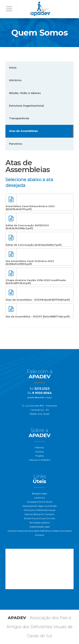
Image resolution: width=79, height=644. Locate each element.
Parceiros (16, 144)
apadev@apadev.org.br (39, 397)
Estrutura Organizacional (26, 106)
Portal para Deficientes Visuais (40, 510)
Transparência (19, 118)
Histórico (15, 80)
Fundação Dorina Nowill (40, 502)
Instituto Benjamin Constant (39, 514)
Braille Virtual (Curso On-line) (39, 518)
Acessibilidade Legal (39, 527)
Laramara (39, 498)
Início (13, 68)
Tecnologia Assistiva (40, 523)
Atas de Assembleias (23, 131)
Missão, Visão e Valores (25, 93)
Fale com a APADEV (40, 460)
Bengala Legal (39, 493)
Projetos (40, 456)
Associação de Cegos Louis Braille (39, 506)
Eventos (39, 452)
